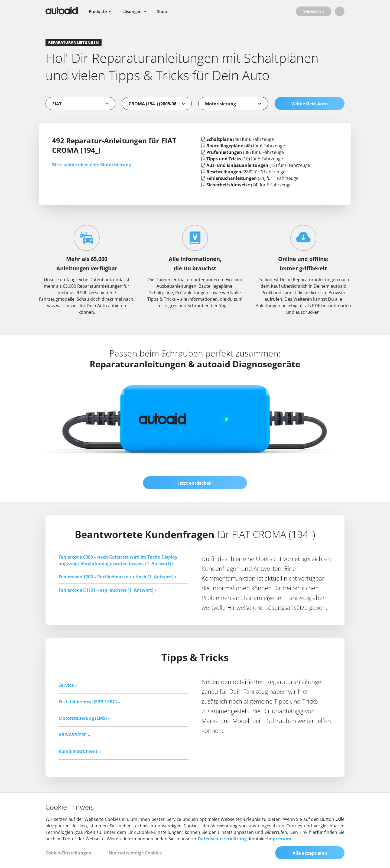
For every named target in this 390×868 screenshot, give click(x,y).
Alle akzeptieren (310, 853)
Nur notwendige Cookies (135, 853)
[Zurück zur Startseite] (62, 11)
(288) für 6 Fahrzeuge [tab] (243, 172)
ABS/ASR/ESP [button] (74, 735)
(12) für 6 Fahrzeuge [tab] (256, 165)
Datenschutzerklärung (222, 839)
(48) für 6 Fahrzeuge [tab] (238, 139)
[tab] (123, 685)
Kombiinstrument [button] (80, 751)
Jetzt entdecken (195, 483)
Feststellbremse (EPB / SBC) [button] (90, 702)
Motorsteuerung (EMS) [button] (84, 718)
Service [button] (68, 685)
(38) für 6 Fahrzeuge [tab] (243, 152)
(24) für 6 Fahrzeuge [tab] (247, 185)
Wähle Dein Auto (310, 104)
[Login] (340, 11)
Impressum (279, 839)
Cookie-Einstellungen (68, 853)
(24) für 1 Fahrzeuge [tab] (250, 178)
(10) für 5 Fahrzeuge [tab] (242, 159)
